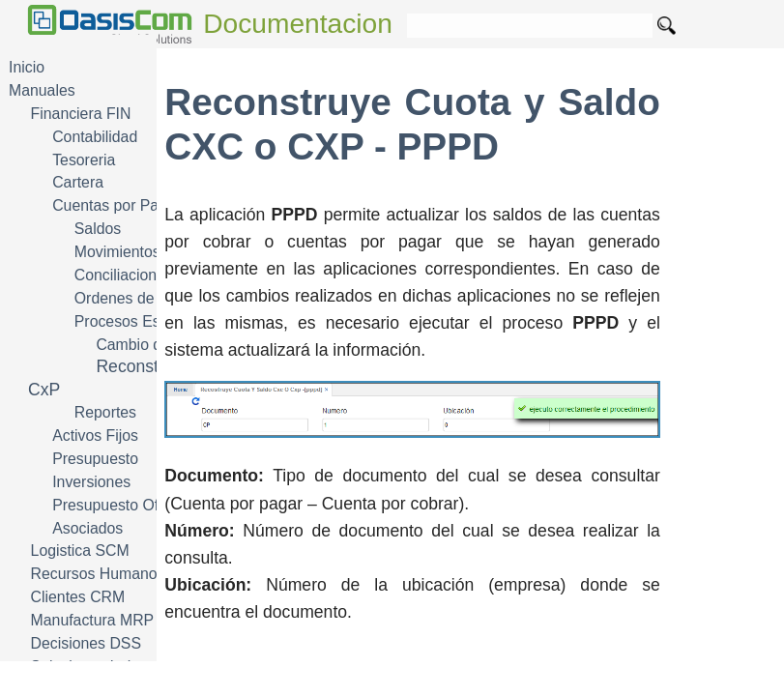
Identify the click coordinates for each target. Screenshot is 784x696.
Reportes (105, 412)
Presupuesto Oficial (118, 505)
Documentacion (298, 24)
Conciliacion (116, 275)
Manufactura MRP (93, 620)
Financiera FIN (81, 114)
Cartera (78, 182)
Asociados (87, 528)
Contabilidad (95, 137)
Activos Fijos (95, 435)
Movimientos (117, 252)
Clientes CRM (78, 597)
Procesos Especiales (145, 321)
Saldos (98, 229)
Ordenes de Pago (134, 298)
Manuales (42, 90)
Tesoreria (84, 160)
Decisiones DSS (86, 643)
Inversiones (91, 482)
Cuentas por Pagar (116, 205)
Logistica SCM (80, 551)
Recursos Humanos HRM (117, 574)
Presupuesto (95, 459)
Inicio (27, 67)
